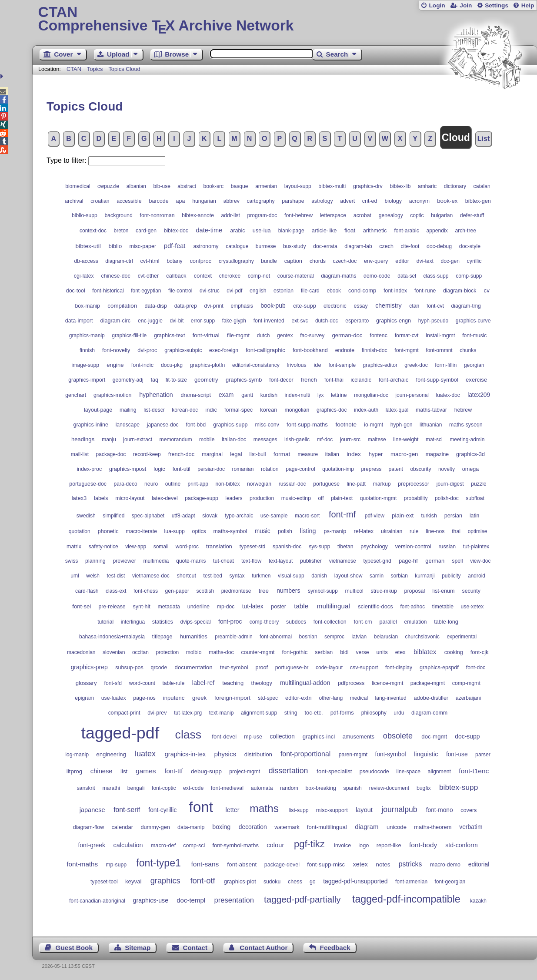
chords (318, 261)
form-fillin (446, 365)
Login (437, 5)
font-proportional (305, 754)
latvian (359, 637)
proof (261, 668)
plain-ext (403, 515)
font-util (182, 469)
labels (101, 498)
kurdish (269, 395)
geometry (206, 380)
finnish (87, 350)
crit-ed (370, 201)
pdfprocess (351, 683)
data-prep (186, 306)
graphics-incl (319, 737)
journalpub (399, 809)
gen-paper (177, 591)
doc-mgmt (434, 737)
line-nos (435, 531)
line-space (409, 772)
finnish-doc (375, 350)
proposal (415, 591)
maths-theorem (433, 827)
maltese (377, 440)
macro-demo (445, 865)
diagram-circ (115, 321)
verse (362, 652)
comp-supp (469, 276)
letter (232, 810)
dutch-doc (327, 321)
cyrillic (474, 261)
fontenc (378, 336)
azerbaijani (468, 698)
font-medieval (227, 788)
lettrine (339, 395)
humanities (194, 636)
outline (173, 484)
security (471, 591)
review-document (389, 788)
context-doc (93, 231)
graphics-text (169, 336)
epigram (84, 698)
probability (416, 498)
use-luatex (114, 698)
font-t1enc (474, 771)
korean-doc (185, 410)
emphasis (242, 306)
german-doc (347, 335)
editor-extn (298, 698)
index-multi (298, 395)
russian (447, 547)
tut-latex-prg (188, 713)
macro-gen (404, 454)
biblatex (425, 652)
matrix (74, 547)
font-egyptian (146, 291)
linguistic (426, 754)
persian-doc (211, 469)
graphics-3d (470, 454)
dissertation (289, 771)
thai (456, 531)
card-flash (87, 591)
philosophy (374, 713)
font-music (474, 336)
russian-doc (292, 484)
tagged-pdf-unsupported (355, 881)
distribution (258, 754)
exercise (476, 380)
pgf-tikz (309, 844)
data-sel (407, 276)
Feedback (335, 948)
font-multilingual (327, 827)
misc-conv (267, 425)
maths (264, 808)
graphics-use (151, 900)
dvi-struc (210, 291)
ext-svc (300, 321)
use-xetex (472, 607)
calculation (128, 845)
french (309, 380)
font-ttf (173, 771)
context (203, 276)
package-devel (282, 865)
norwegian (259, 484)
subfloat (475, 498)
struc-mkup (384, 591)
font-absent (242, 864)
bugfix (424, 788)
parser (483, 755)
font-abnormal (276, 637)
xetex (360, 864)
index (354, 454)
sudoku (272, 882)
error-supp (203, 321)
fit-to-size (176, 380)
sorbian (399, 576)
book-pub (273, 306)
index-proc (90, 469)
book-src (214, 186)
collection (282, 737)
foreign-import (232, 698)
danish (319, 576)
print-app (198, 484)
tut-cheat (223, 561)
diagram (367, 827)
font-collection (330, 622)
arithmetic (375, 231)
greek (199, 698)
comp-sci (194, 846)
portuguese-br (292, 668)
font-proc (230, 622)
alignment (439, 772)
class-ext (116, 591)
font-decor (281, 380)
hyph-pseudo (433, 321)
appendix (437, 231)
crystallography (236, 261)
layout (364, 810)
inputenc (174, 698)
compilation (122, 306)
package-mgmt (428, 683)
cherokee (230, 276)
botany (174, 261)
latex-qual (397, 410)
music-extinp (296, 498)
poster (279, 607)
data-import (79, 321)
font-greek (92, 845)
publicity (451, 576)
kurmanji (425, 576)
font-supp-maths (307, 425)
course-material (296, 276)
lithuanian (431, 425)
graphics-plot (240, 881)
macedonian (81, 652)
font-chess (146, 591)
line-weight (406, 440)
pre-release (112, 607)
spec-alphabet (148, 516)
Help (528, 5)
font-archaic (394, 380)
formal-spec (238, 410)
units (382, 652)
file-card (310, 291)
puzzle (479, 484)
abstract (187, 186)
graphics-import (87, 380)
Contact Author (263, 948)
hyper (376, 454)
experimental (462, 637)
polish (285, 531)
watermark (287, 827)
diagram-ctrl (119, 261)
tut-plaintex (476, 547)
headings (83, 439)
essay (360, 306)
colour (275, 845)
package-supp (201, 498)
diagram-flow (88, 827)
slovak (210, 516)
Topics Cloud (124, 69)
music (263, 531)
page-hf (408, 561)
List (484, 139)
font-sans (205, 864)
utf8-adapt (183, 516)
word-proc (187, 547)
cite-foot (410, 246)
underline (198, 607)
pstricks (410, 864)
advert (347, 201)
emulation (416, 622)
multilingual (334, 606)
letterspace (333, 215)
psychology (374, 547)
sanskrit (86, 788)
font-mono (440, 810)
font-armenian (411, 882)
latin (474, 516)
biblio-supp (85, 215)
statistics (163, 622)
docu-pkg (172, 365)
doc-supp (467, 736)
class (188, 735)
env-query (376, 261)
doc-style (470, 246)
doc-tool (76, 291)
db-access (86, 261)
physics (225, 754)
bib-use (162, 186)
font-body (423, 845)
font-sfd (113, 683)
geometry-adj (128, 380)
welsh (93, 576)
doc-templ (191, 900)
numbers (288, 591)
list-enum (443, 591)
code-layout (329, 668)
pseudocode (374, 772)
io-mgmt (374, 425)
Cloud (456, 138)
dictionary (455, 186)
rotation (270, 469)
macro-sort (307, 516)
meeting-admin (467, 440)
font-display (399, 668)
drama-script (196, 395)
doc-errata (325, 246)
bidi (344, 652)
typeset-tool (104, 882)
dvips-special (195, 622)
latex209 (479, 395)
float (350, 230)
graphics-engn (394, 321)
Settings (497, 5)
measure (308, 454)
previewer (124, 561)
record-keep (147, 454)
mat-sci (434, 440)
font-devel (224, 737)
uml (75, 576)
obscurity (420, 469)
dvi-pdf (234, 291)
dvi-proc (147, 350)
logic (159, 469)
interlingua (133, 622)
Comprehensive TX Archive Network (284, 20)
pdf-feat (175, 246)
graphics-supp (230, 425)
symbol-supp (323, 591)
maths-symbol (230, 531)
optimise (478, 531)
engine (115, 365)
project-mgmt (245, 772)
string (291, 713)
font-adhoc (412, 607)
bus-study (295, 246)
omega (471, 469)
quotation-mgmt (378, 498)
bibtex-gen (478, 201)
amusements (359, 737)
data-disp (156, 306)
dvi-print (213, 306)
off (321, 498)
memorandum (176, 440)
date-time (209, 230)
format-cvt (407, 336)
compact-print (124, 713)
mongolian (297, 410)
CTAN (74, 69)
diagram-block (460, 291)
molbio (194, 652)
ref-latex (364, 531)
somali (161, 547)
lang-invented (391, 698)
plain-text (342, 498)
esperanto (357, 321)
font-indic (142, 365)
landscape (128, 425)
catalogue (237, 246)
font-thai (334, 380)
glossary (86, 683)
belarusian (386, 637)
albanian (136, 186)
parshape (293, 201)
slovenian (114, 652)
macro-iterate (141, 531)
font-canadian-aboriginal (97, 901)
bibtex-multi (332, 186)
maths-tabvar (431, 410)
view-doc (480, 561)
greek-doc (416, 365)
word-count (142, 683)
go (313, 882)
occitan (140, 652)
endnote (345, 350)
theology (262, 683)
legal (236, 454)
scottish (205, 591)
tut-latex (253, 606)
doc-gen (450, 261)
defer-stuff (472, 215)
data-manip (191, 827)
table (301, 606)
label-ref (203, 683)
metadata (169, 607)
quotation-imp (338, 469)
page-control (300, 469)
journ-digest (450, 484)
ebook (334, 291)
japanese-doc (163, 425)
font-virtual (206, 335)
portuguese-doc (88, 484)
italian (332, 454)
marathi (111, 788)
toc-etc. (314, 713)
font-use (457, 754)
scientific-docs (375, 606)
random (289, 788)
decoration (253, 827)
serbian (324, 652)
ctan (414, 306)
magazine (437, 454)
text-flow (251, 561)
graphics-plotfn (208, 365)
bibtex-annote (198, 215)
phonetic (108, 531)
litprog (75, 771)
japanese (92, 810)
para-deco (126, 484)
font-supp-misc (326, 864)
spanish (353, 788)
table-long (446, 622)
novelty (447, 469)
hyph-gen (402, 425)
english (258, 291)
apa (181, 201)
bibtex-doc (176, 231)
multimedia (156, 561)
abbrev (232, 201)
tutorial (105, 622)
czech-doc (345, 261)
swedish (86, 516)
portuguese (326, 484)
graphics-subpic (183, 350)
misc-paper (143, 246)
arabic (237, 231)
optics (199, 531)
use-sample (274, 516)
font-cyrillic (162, 810)
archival (74, 201)
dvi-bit (177, 321)
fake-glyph (234, 321)
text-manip (222, 713)
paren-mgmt (353, 755)
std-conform (461, 845)
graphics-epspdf (439, 668)
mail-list (80, 454)
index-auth (366, 410)
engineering (111, 754)
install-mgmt (440, 336)
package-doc (111, 454)
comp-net (259, 276)
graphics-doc (332, 410)
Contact (195, 948)
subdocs (296, 622)
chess (295, 882)
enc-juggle (150, 321)
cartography (260, 201)
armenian (266, 186)
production (262, 498)
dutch (263, 336)
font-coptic (164, 788)
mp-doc (226, 607)
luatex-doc (448, 395)
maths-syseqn (466, 425)
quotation (80, 531)
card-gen (146, 231)
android (477, 576)
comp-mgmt (466, 683)
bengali (136, 788)
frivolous (296, 365)
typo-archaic (239, 516)
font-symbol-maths (235, 845)
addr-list (231, 215)
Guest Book (74, 948)
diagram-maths (339, 276)
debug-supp (206, 771)
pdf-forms (342, 713)
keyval (133, 881)
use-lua (262, 230)
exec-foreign (224, 350)
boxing (221, 827)
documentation (194, 667)
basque (240, 186)
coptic (417, 215)
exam (226, 395)
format (282, 454)
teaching (233, 683)
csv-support (364, 668)
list (124, 771)
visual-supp (291, 576)
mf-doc (325, 440)
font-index (395, 291)
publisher (311, 561)
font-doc (476, 668)
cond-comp (362, 290)
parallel (388, 622)
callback (176, 276)
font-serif (127, 810)
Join (466, 5)
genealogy (391, 215)
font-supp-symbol (437, 380)
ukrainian (392, 531)
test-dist (116, 576)
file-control (180, 291)
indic (211, 410)
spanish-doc (287, 547)
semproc (334, 637)
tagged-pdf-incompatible (406, 899)
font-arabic (406, 231)
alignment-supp (259, 713)
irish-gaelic (297, 440)
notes (383, 864)
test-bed (213, 576)
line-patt (356, 484)
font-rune (425, 291)
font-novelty (116, 350)
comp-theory (264, 622)
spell (457, 561)
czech (386, 246)
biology (393, 201)
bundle (269, 261)
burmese (266, 246)
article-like (324, 230)
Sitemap (138, 948)
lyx (321, 395)
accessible (129, 201)
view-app (136, 547)
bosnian (308, 637)
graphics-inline (90, 425)
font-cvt (435, 306)
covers (469, 810)
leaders (234, 498)
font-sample (342, 365)
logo (364, 845)
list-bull (258, 454)
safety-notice (103, 547)
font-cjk (480, 652)
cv (487, 290)
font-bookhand (310, 350)
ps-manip (335, 531)
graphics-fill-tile (129, 336)
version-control (413, 547)
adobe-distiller (431, 698)
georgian (474, 365)
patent (396, 469)
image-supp (86, 365)
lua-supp (175, 531)
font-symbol (391, 754)
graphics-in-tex (185, 754)
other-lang (331, 698)
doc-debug (439, 246)
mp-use (253, 737)
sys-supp (319, 547)
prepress (371, 469)
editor (402, 261)
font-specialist (334, 771)
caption (293, 261)
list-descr (154, 410)
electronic (335, 306)
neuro (151, 484)
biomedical (78, 186)
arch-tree (465, 231)
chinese (102, 771)
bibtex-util (88, 246)
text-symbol (234, 668)
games (146, 771)
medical (359, 698)
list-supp (299, 810)
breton (121, 231)
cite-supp (305, 306)
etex (400, 652)
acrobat (362, 215)
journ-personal (412, 395)
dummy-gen (155, 827)
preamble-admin (234, 637)
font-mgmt (406, 350)
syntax (237, 576)
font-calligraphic (265, 350)
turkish (429, 516)
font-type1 (158, 863)
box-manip (87, 306)
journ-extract (138, 440)
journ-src (350, 440)
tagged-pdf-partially (302, 899)
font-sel (82, 606)
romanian (243, 469)
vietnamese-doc (151, 576)
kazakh (478, 901)
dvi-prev (157, 713)
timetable (443, 607)
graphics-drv (368, 186)
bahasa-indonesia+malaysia (112, 637)
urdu (399, 713)
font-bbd (196, 425)
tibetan (345, 547)
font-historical (108, 291)
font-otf (202, 881)
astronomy (206, 246)
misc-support (332, 810)
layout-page (98, 410)
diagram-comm (429, 713)
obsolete (398, 736)
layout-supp (298, 186)
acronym (419, 201)
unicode (397, 827)
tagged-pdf (120, 733)
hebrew (463, 410)
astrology (322, 201)
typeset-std (252, 547)
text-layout (281, 561)
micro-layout (130, 498)
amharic (427, 186)
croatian (100, 201)
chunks (468, 350)
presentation (234, 900)
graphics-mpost (128, 469)
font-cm (363, 622)
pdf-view (375, 516)
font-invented (269, 321)
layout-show (349, 576)
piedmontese (236, 591)
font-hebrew (299, 215)
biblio (115, 246)
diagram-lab (358, 246)
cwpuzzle (108, 186)
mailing (128, 410)
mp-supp (116, 865)
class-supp (436, 276)
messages (265, 440)
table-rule (173, 683)
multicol (354, 591)
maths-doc (221, 652)
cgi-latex (84, 276)
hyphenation (156, 395)
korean (268, 410)
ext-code (193, 788)
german (435, 561)
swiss (72, 561)
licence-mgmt (387, 683)
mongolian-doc (371, 395)
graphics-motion (113, 395)
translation (219, 546)
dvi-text (425, 261)
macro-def (163, 845)
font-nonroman (157, 215)
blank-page (291, 231)
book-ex (447, 201)
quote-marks (191, 561)
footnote (346, 425)
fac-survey (312, 336)
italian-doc (234, 440)
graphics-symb (244, 380)
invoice (342, 846)
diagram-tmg (466, 306)
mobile (207, 440)
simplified (113, 516)
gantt (247, 395)
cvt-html (150, 261)
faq (155, 380)
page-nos (144, 698)
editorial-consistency (256, 365)
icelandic (361, 380)
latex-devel (165, 498)
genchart (76, 395)
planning (95, 561)
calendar (122, 827)
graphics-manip (87, 336)
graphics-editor (380, 365)
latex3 (79, 498)
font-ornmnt (439, 350)
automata (262, 788)
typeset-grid (377, 561)
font (201, 807)
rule (414, 531)
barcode (159, 201)
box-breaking (321, 788)
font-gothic (295, 652)
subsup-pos (129, 668)
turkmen (261, 576)
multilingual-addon (305, 683)
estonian (284, 291)
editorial (479, 864)
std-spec (268, 698)
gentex (285, 336)
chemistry (388, 305)
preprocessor (414, 484)
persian (453, 516)
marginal (212, 454)
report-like (389, 845)
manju (109, 440)
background (118, 215)
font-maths (82, 864)
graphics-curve (473, 321)
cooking (454, 652)
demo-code (377, 276)
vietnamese (343, 561)
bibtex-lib (400, 186)
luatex (145, 754)
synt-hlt (142, 607)
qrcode (159, 668)
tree (264, 591)
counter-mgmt (258, 652)
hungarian (204, 201)
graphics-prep (89, 667)
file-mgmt (238, 336)
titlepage (162, 637)
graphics (165, 881)
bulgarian (442, 215)
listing (308, 531)
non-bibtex (227, 484)
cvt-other (148, 276)
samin (377, 576)
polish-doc (447, 498)
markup (382, 484)
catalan (482, 186)
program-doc (262, 215)
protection (167, 652)
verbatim (471, 827)
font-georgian (450, 882)
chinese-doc (116, 276)
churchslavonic (422, 637)
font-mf (342, 514)
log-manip (77, 755)
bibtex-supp (459, 787)
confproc (200, 261)
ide (317, 365)
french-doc (181, 454)
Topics (96, 69)
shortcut (187, 576)
